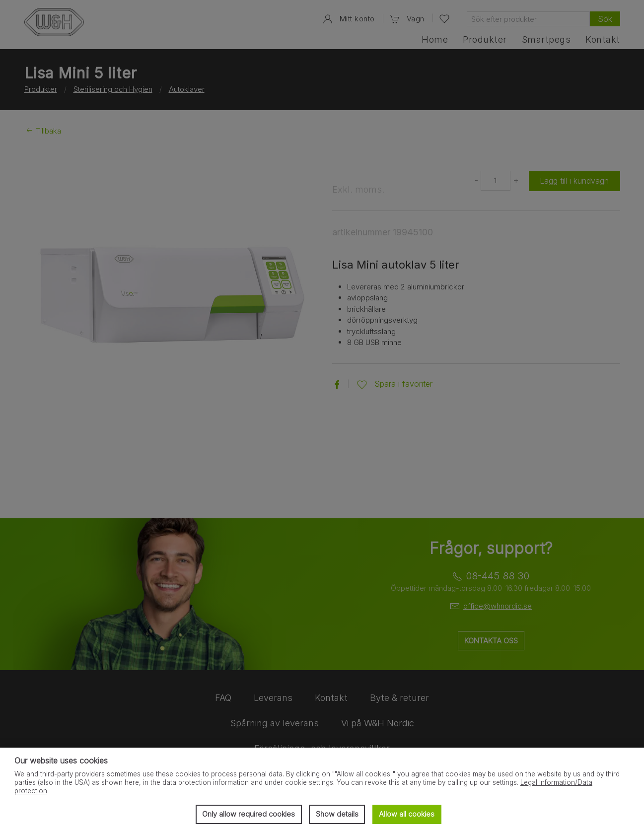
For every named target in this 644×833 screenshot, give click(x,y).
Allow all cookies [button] (407, 814)
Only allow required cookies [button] (249, 814)
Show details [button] (337, 814)
